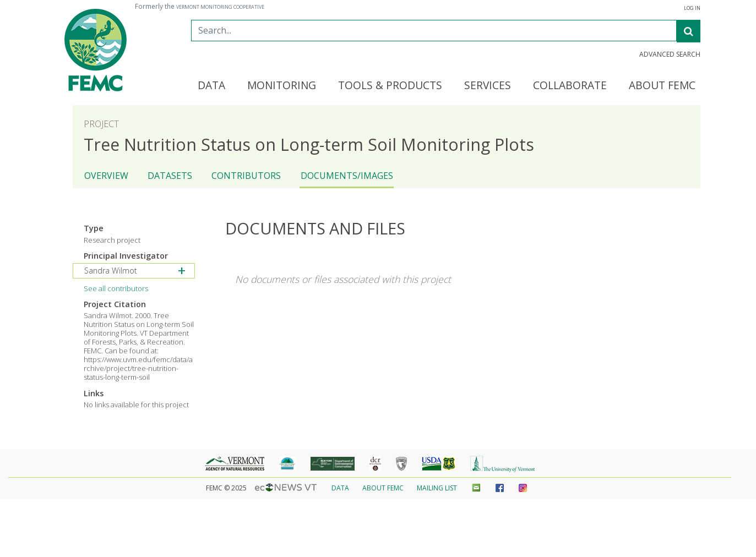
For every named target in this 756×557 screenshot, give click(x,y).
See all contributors (116, 288)
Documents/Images (347, 176)
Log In (692, 8)
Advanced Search (670, 54)
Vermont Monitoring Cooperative (220, 7)
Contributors (246, 176)
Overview (106, 176)
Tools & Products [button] (390, 86)
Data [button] (211, 86)
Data (340, 488)
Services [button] (488, 86)
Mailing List (437, 488)
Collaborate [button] (570, 86)
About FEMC (383, 488)
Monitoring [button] (282, 86)
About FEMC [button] (662, 86)
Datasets (170, 176)
